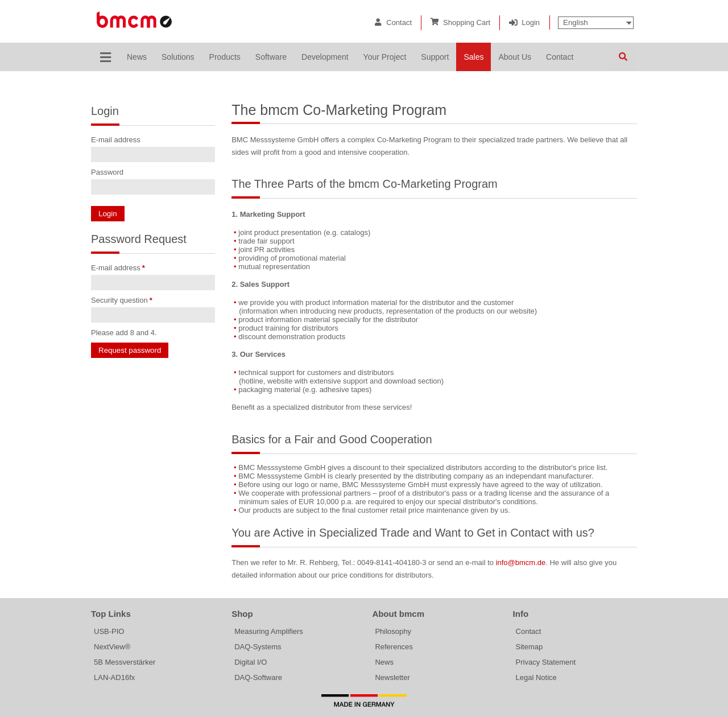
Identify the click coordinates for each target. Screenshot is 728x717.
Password (107, 172)
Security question (122, 300)
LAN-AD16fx (114, 677)
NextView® (112, 647)
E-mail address (116, 140)
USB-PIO (109, 631)
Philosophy (393, 631)
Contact (399, 22)
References (394, 647)
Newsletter (392, 677)
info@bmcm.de (521, 563)
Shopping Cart (467, 22)
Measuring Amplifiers (269, 631)
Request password (130, 350)
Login (531, 22)
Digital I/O (251, 662)
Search (623, 57)
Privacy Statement (546, 662)
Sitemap (530, 647)
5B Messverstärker (125, 662)
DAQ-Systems (258, 647)
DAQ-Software (258, 677)
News (384, 662)
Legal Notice (536, 677)
